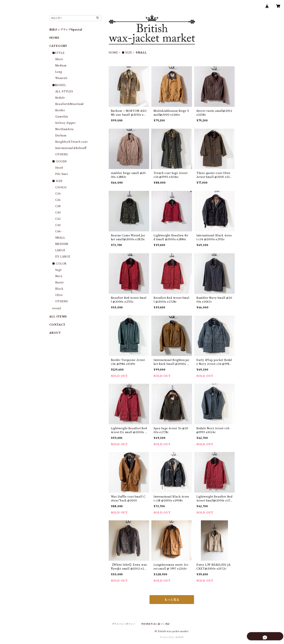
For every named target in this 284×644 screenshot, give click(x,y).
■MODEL (59, 85)
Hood (59, 168)
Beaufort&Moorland (69, 104)
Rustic (60, 282)
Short (59, 59)
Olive (59, 295)
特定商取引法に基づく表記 (156, 624)
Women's (61, 78)
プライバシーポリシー (124, 624)
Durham (61, 136)
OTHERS (62, 154)
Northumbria (64, 129)
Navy (59, 276)
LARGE (60, 250)
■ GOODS (60, 161)
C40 (58, 213)
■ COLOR (60, 264)
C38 (58, 206)
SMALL (60, 238)
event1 (57, 308)
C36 (58, 200)
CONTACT (58, 325)
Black (59, 289)
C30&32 (61, 187)
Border (60, 110)
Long (59, 72)
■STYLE (59, 53)
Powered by (172, 637)
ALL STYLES (64, 91)
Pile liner (62, 174)
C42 (58, 219)
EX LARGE (63, 257)
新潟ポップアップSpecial (66, 30)
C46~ (59, 231)
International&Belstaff (71, 148)
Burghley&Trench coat (71, 142)
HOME (113, 53)
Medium (61, 66)
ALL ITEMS (58, 317)
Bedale (60, 98)
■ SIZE (127, 53)
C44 (58, 225)
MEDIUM (62, 244)
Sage (59, 270)
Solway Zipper (65, 123)
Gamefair (62, 117)
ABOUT (55, 333)
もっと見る (172, 600)
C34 (58, 194)
